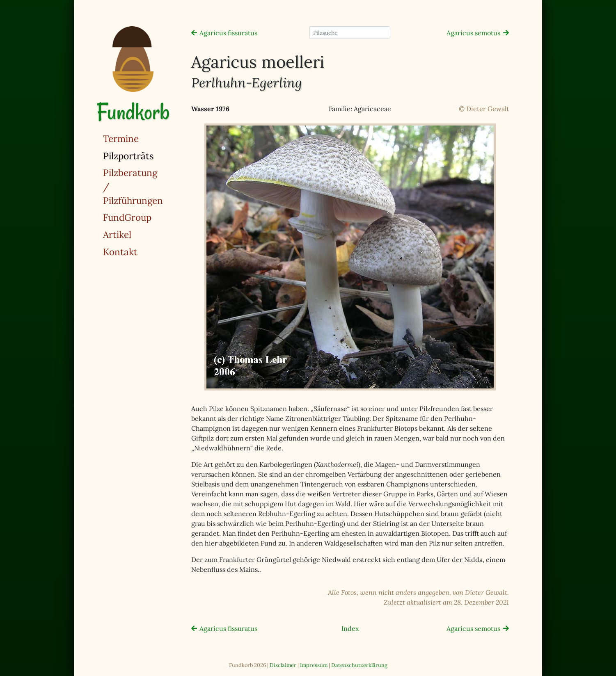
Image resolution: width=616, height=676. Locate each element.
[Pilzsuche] (350, 33)
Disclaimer (283, 665)
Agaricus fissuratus (228, 33)
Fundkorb (133, 112)
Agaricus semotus (473, 33)
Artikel (117, 234)
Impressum (314, 665)
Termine (121, 138)
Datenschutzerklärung (359, 665)
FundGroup (127, 217)
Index (350, 628)
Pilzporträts (149, 155)
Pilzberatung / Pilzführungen (133, 186)
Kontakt (120, 252)
